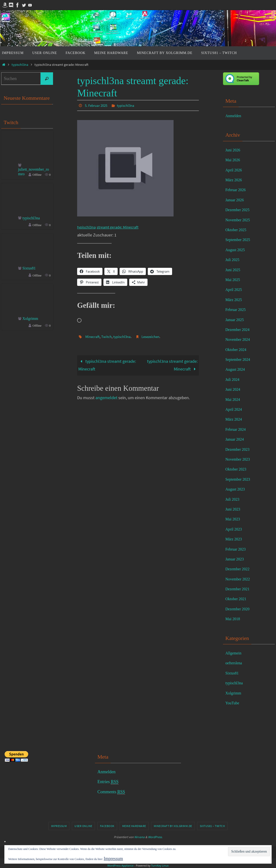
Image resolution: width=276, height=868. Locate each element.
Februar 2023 (237, 549)
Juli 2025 (233, 260)
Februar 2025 (237, 310)
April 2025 (235, 289)
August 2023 (237, 489)
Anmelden (234, 116)
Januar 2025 (236, 320)
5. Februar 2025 (97, 105)
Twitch (108, 336)
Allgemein (235, 653)
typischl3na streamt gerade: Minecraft (107, 365)
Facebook (107, 826)
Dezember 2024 (239, 330)
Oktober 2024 (237, 350)
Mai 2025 (234, 280)
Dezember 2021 (239, 589)
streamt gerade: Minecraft (122, 227)
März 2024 (235, 419)
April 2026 (235, 170)
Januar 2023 (236, 559)
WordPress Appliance (120, 865)
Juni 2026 (234, 150)
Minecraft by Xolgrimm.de (173, 826)
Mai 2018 (234, 619)
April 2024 (235, 409)
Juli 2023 (233, 499)
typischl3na (20, 65)
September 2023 (239, 479)
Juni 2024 (234, 389)
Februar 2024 (237, 429)
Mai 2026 (234, 160)
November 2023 (239, 459)
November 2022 (239, 579)
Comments (111, 792)
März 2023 (235, 539)
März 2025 (235, 300)
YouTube (233, 703)
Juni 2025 (234, 270)
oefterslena (235, 663)
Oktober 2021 (237, 599)
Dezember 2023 (239, 449)
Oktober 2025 (237, 230)
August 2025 (237, 250)
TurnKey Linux (160, 865)
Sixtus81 (30, 270)
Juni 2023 (234, 509)
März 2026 (235, 180)
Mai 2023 (234, 519)
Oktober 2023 (237, 469)
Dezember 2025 (239, 210)
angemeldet (106, 398)
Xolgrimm (31, 320)
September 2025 (239, 240)
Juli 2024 (233, 379)
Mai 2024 (234, 399)
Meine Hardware (134, 826)
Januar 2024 (236, 439)
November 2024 (239, 339)
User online (83, 826)
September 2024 (239, 359)
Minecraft (93, 336)
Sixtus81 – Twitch (212, 826)
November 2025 (239, 220)
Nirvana (139, 837)
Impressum (59, 826)
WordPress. (155, 837)
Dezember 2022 (239, 569)
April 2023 (235, 529)
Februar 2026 (237, 190)
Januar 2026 (236, 200)
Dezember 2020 (239, 609)
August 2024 (237, 369)
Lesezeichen (154, 336)
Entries (108, 782)
